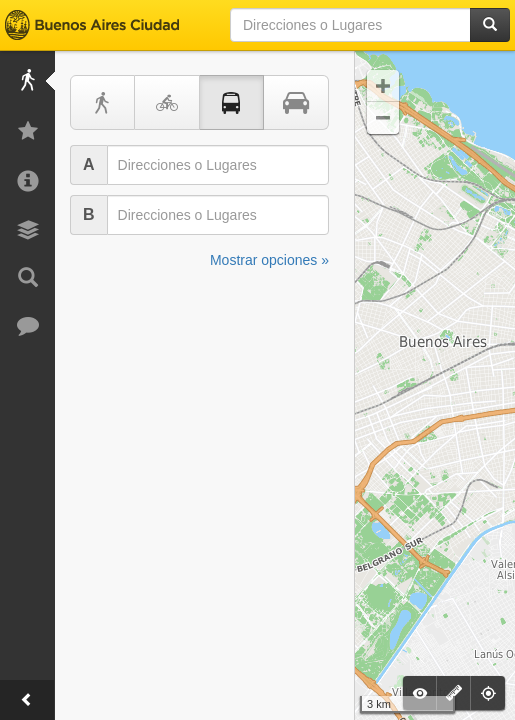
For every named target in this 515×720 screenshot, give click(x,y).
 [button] (383, 118)
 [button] (383, 86)
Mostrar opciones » (269, 260)
